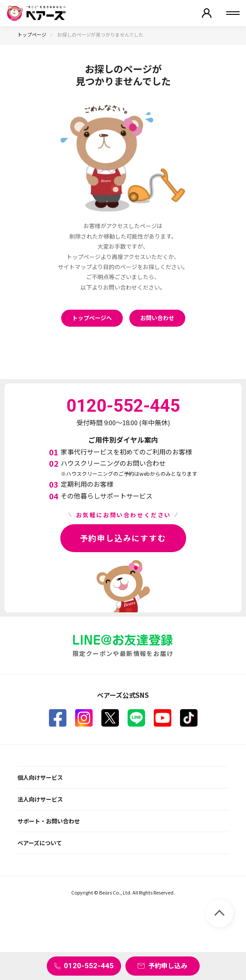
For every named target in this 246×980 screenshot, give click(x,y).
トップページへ (92, 318)
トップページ (32, 34)
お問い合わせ (157, 318)
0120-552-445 (89, 966)
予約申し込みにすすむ (123, 538)
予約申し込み (168, 965)
